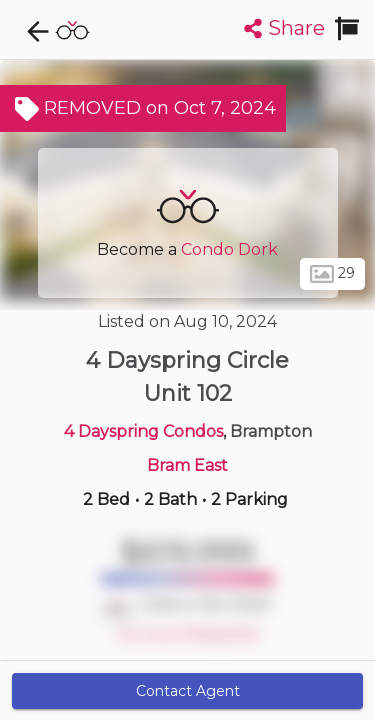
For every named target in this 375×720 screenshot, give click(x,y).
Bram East (187, 465)
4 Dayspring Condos (143, 431)
